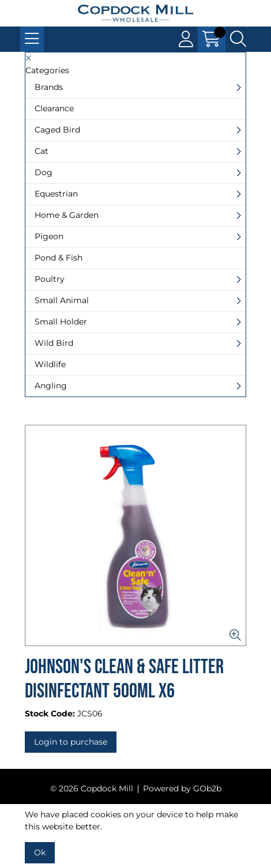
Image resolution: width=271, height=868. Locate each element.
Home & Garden (67, 215)
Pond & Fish (59, 258)
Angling (51, 386)
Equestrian (56, 194)
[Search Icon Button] (238, 39)
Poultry (50, 279)
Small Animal (62, 300)
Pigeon (49, 236)
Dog (44, 172)
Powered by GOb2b (182, 788)
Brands (49, 87)
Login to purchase (71, 742)
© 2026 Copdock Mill (92, 788)
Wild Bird (54, 343)
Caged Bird (57, 130)
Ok (40, 852)
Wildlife (50, 364)
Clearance (54, 108)
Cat (42, 151)
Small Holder (61, 322)
